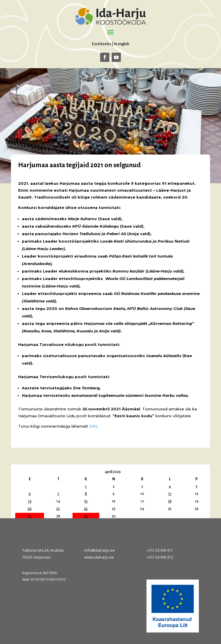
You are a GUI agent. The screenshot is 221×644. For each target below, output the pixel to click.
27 (30, 516)
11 (170, 494)
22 (86, 509)
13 (30, 501)
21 (58, 509)
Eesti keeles (102, 44)
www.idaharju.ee (99, 557)
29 (86, 516)
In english (122, 44)
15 (86, 501)
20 (30, 509)
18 (170, 501)
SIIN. (94, 426)
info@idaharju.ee (100, 550)
